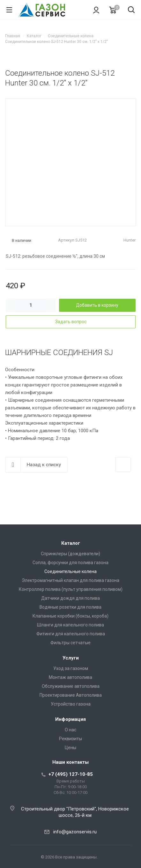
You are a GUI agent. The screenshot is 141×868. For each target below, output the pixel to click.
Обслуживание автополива (71, 686)
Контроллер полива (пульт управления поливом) (71, 589)
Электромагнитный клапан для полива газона (70, 580)
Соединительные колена (70, 571)
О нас (70, 730)
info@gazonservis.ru (75, 832)
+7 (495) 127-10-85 (71, 774)
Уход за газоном (71, 668)
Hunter (130, 240)
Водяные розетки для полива (70, 607)
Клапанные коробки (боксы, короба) (70, 616)
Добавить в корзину (97, 305)
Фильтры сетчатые (70, 643)
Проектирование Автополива (71, 695)
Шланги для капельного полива (70, 625)
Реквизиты (70, 739)
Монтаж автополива (70, 677)
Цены (70, 748)
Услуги (71, 658)
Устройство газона (71, 704)
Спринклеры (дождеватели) (70, 554)
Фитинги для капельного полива (71, 634)
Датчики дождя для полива (70, 598)
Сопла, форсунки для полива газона (70, 563)
